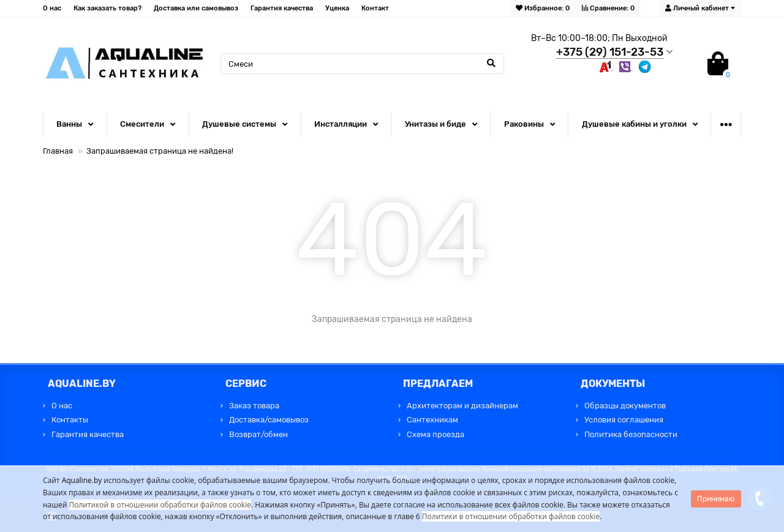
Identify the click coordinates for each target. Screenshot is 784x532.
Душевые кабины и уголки (634, 124)
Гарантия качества (282, 8)
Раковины (524, 124)
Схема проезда (435, 434)
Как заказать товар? (107, 8)
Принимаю (716, 499)
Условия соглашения (624, 420)
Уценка (337, 8)
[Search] (362, 64)
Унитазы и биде (435, 124)
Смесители (142, 124)
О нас (52, 8)
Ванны (69, 124)
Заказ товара (254, 406)
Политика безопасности (631, 434)
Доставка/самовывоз (269, 420)
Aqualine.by (82, 480)
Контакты (70, 420)
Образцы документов (625, 406)
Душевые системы (239, 124)
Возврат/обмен (258, 434)
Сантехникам (432, 420)
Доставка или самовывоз (196, 8)
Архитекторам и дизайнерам (462, 406)
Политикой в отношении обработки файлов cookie (160, 505)
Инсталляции (341, 124)
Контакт (375, 8)
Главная (58, 151)
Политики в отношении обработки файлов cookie (511, 516)
